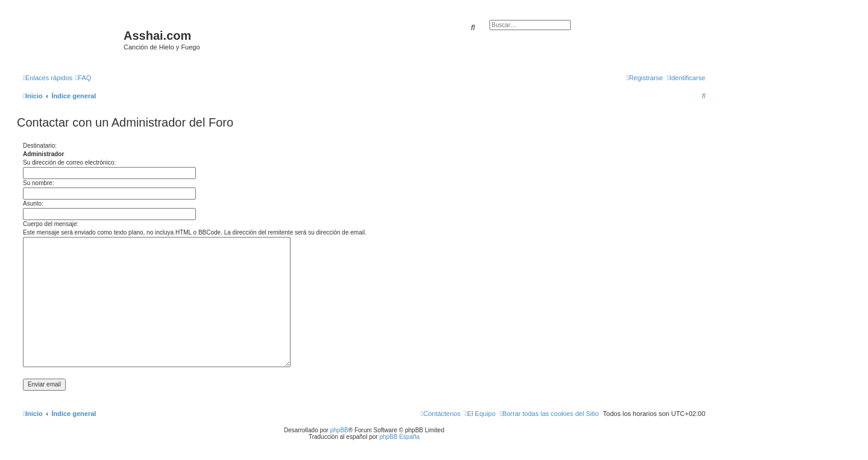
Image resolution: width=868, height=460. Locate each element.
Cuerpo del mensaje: (51, 224)
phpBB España (399, 437)
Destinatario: (40, 146)
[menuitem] (83, 78)
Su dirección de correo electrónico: (69, 162)
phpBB (339, 430)
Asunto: (33, 203)
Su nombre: (39, 183)
